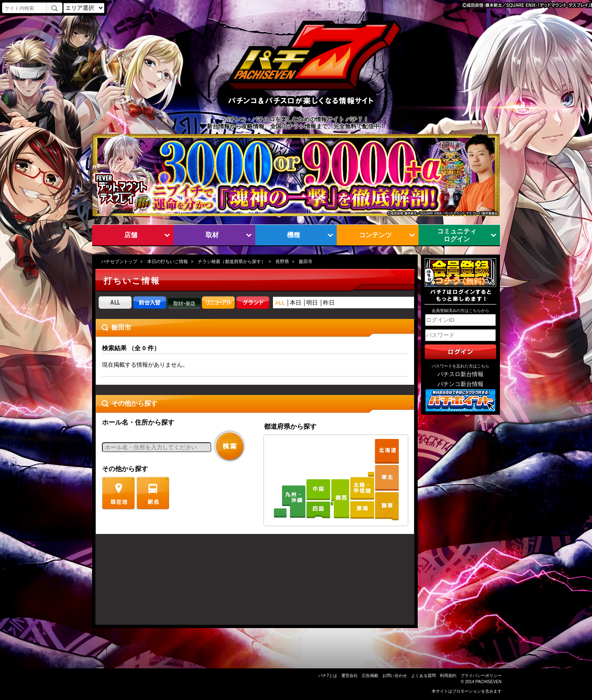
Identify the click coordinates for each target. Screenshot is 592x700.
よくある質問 (423, 676)
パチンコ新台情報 (460, 384)
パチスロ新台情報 (460, 374)
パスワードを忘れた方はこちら (460, 366)
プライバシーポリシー (481, 676)
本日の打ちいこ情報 (168, 261)
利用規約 (448, 676)
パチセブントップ (119, 261)
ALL (280, 303)
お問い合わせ (395, 676)
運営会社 (349, 676)
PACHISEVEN (488, 682)
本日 (296, 303)
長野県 (282, 261)
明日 (312, 303)
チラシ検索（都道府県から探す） (232, 261)
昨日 (329, 303)
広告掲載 (370, 676)
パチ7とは (328, 676)
